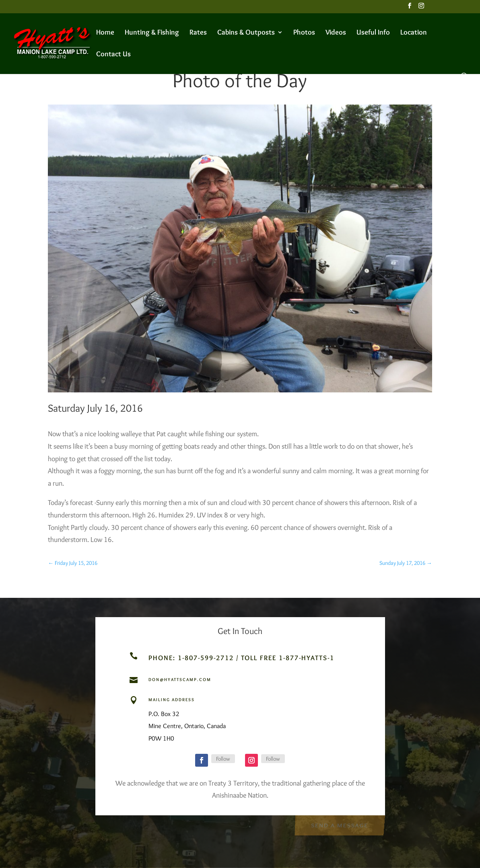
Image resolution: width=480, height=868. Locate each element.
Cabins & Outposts (246, 33)
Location (414, 33)
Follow (223, 759)
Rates (198, 33)
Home (105, 33)
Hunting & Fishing (152, 33)
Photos (304, 33)
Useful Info (373, 33)
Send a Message (339, 824)
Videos (336, 33)
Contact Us (113, 55)
